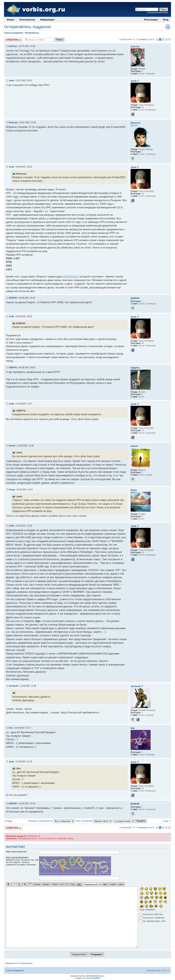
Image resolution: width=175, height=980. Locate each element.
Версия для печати (168, 27)
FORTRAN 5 (71, 277)
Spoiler (46, 884)
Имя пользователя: (17, 852)
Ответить (13, 40)
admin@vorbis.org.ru (95, 976)
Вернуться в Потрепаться (19, 963)
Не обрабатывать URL (153, 921)
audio (113, 884)
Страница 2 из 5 (145, 39)
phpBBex (97, 978)
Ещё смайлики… (148, 909)
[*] (67, 884)
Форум (10, 20)
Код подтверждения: (17, 857)
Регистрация (151, 20)
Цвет (105, 884)
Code (55, 884)
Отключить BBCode (151, 914)
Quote (37, 884)
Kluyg (12, 490)
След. (166, 821)
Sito (11, 728)
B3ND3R (13, 298)
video (121, 884)
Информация (47, 20)
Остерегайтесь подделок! (28, 27)
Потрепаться (32, 33)
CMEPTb (13, 368)
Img (73, 884)
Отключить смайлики (152, 917)
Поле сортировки (94, 821)
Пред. (9, 821)
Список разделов (13, 33)
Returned (13, 123)
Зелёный (13, 686)
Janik (11, 81)
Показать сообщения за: (51, 821)
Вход (166, 20)
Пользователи (27, 20)
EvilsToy (13, 46)
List (62, 884)
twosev (12, 446)
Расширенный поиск (158, 12)
